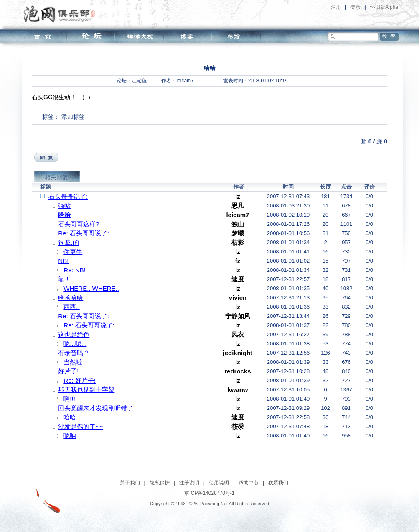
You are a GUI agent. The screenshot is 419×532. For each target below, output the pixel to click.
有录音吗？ (74, 353)
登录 (356, 7)
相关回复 (56, 177)
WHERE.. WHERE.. (91, 288)
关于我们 (130, 483)
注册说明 (189, 483)
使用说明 (219, 483)
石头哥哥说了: (68, 196)
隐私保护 (160, 483)
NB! (63, 261)
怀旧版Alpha (384, 7)
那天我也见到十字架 (86, 390)
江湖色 (139, 81)
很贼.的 (68, 242)
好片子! (68, 371)
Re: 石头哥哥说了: (84, 233)
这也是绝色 (74, 334)
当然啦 (73, 362)
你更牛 (73, 252)
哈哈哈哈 (71, 298)
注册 (336, 7)
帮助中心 (249, 483)
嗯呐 (70, 436)
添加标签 (73, 117)
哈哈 (64, 215)
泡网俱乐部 (62, 14)
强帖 (64, 206)
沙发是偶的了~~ (81, 426)
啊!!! (69, 399)
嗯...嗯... (75, 344)
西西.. (71, 307)
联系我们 (278, 483)
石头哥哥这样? (79, 224)
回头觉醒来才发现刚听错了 (96, 408)
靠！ (64, 279)
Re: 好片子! (80, 380)
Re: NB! (75, 270)
